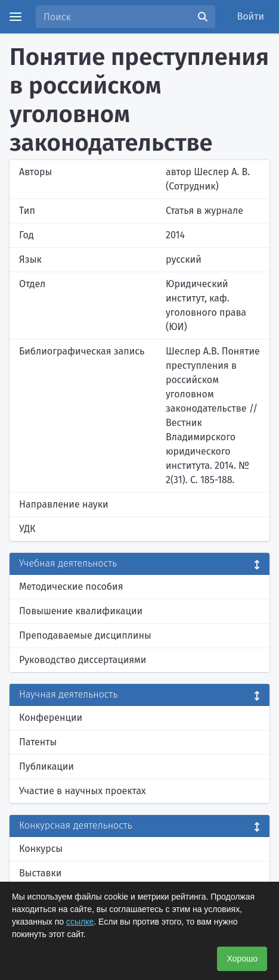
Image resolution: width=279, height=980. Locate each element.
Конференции (51, 718)
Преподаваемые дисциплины (85, 635)
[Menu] (15, 17)
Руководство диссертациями (83, 660)
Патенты (38, 742)
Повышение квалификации (81, 611)
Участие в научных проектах (83, 791)
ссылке (80, 922)
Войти (251, 16)
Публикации (46, 766)
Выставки (40, 873)
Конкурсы (41, 849)
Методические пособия (71, 587)
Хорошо (242, 959)
